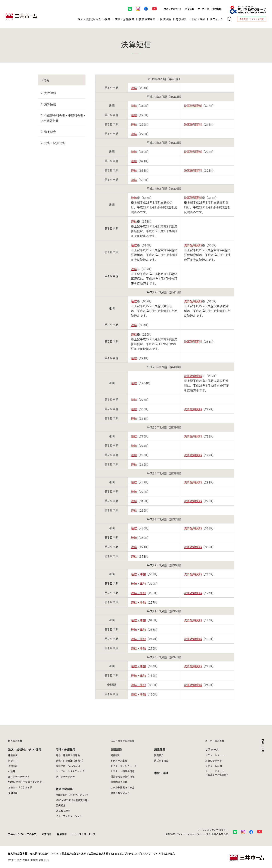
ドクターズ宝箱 (119, 761)
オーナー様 (203, 9)
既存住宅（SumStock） (69, 766)
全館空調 (13, 766)
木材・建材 (161, 773)
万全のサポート (214, 761)
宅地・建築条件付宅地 (68, 755)
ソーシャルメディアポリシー (213, 830)
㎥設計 (12, 771)
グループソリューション (69, 816)
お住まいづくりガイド (20, 787)
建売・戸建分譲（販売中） (70, 761)
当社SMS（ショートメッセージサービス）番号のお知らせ (197, 834)
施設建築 (160, 749)
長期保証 (13, 793)
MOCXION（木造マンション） (72, 795)
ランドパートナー (65, 777)
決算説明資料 (193, 106)
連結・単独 (138, 574)
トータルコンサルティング (70, 771)
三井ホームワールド (19, 777)
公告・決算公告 (55, 143)
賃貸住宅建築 (64, 789)
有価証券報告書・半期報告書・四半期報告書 (63, 118)
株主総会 (50, 132)
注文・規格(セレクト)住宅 (25, 749)
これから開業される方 (122, 787)
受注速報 (50, 93)
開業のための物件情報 (122, 777)
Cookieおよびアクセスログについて (131, 854)
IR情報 (45, 80)
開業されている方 (120, 793)
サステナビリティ (173, 9)
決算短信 (50, 104)
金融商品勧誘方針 (98, 854)
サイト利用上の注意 (164, 854)
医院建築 (116, 749)
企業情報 (190, 9)
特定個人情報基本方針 (74, 854)
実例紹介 (61, 805)
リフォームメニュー (216, 755)
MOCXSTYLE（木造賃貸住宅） (73, 800)
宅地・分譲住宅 (66, 749)
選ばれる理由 (63, 811)
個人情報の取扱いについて (45, 854)
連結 (134, 88)
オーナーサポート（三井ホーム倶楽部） (217, 773)
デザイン (13, 761)
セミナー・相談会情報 (122, 771)
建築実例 (13, 755)
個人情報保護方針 (18, 854)
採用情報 (217, 9)
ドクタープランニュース (124, 766)
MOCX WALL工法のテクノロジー (26, 782)
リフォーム (212, 749)
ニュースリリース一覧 (84, 834)
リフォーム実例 (213, 766)
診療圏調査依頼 (119, 782)
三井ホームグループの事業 (22, 834)
